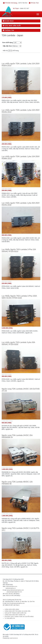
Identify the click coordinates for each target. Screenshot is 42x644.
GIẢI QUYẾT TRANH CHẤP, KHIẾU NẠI (15, 613)
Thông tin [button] (8, 30)
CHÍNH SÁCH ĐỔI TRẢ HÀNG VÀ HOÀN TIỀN (18, 611)
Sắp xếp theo (7, 46)
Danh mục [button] (8, 21)
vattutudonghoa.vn (11, 588)
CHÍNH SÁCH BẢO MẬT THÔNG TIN (15, 615)
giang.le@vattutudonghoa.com (15, 590)
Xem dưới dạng (8, 42)
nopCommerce (14, 638)
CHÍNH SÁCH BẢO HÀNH (12, 609)
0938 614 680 (10, 595)
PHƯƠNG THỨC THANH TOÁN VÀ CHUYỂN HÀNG (19, 617)
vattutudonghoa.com (12, 586)
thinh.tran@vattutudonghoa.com (16, 603)
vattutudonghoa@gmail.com (14, 592)
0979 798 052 (9, 594)
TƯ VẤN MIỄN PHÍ (10, 618)
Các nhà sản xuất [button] (12, 26)
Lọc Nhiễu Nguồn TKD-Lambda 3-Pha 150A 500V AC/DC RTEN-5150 (19, 297)
